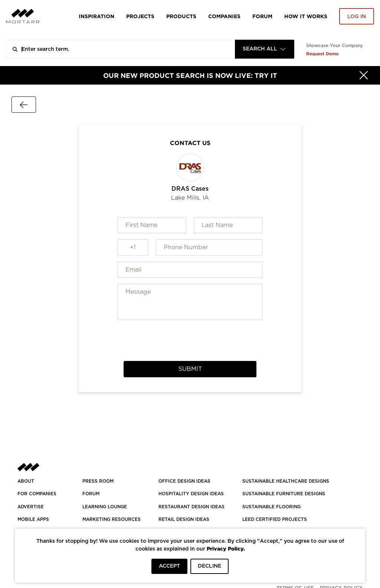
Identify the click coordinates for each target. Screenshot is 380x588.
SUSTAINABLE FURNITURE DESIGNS (284, 494)
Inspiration (96, 16)
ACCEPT (169, 566)
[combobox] (265, 49)
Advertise (31, 507)
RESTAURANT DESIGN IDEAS (191, 507)
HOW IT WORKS (306, 16)
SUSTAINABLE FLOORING (271, 507)
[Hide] (364, 75)
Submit (190, 369)
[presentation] (190, 341)
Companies (224, 16)
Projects (140, 16)
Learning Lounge (105, 507)
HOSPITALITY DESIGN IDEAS (191, 494)
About (26, 481)
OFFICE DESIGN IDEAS (184, 481)
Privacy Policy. (226, 548)
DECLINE (209, 566)
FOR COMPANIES (37, 494)
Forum (262, 16)
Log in (357, 17)
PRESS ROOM (98, 481)
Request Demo (322, 54)
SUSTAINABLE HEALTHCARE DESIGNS (286, 481)
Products (181, 16)
